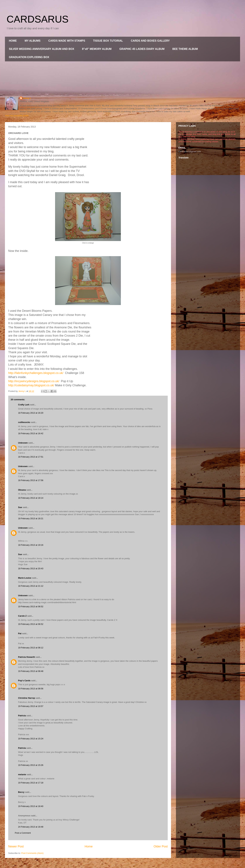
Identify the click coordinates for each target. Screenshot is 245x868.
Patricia (22, 716)
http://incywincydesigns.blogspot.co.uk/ (34, 381)
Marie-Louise (25, 578)
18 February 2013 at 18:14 (31, 498)
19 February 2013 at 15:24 (31, 739)
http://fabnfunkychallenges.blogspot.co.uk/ (36, 373)
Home (89, 846)
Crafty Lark (24, 405)
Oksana (22, 490)
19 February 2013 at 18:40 (31, 806)
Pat (20, 633)
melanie (22, 774)
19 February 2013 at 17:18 (31, 783)
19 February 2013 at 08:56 (31, 689)
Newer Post (16, 846)
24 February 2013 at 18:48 (31, 827)
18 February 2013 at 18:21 (31, 518)
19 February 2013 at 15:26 (31, 765)
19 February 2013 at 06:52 (31, 606)
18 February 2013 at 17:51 (31, 457)
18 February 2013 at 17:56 (31, 480)
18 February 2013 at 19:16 (31, 545)
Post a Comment (23, 833)
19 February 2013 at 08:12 (31, 648)
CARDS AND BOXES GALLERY (150, 41)
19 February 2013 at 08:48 (31, 671)
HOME (13, 41)
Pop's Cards (24, 681)
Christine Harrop (27, 698)
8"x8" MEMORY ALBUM (97, 49)
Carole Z (22, 616)
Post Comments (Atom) (32, 853)
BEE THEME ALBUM (185, 49)
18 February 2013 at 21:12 (31, 586)
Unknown (23, 443)
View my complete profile (17, 116)
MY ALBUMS (33, 41)
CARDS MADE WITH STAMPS (67, 41)
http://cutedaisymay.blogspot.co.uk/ (31, 385)
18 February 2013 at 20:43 (31, 568)
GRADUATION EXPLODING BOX (29, 57)
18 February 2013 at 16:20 (31, 413)
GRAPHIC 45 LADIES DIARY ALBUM (142, 49)
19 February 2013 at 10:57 (31, 706)
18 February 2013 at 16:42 (31, 433)
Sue (20, 507)
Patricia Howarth (27, 657)
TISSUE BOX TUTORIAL (108, 41)
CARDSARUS (38, 19)
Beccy (21, 792)
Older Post (161, 846)
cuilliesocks (24, 422)
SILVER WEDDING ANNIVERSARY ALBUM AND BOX (42, 49)
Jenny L (27, 98)
